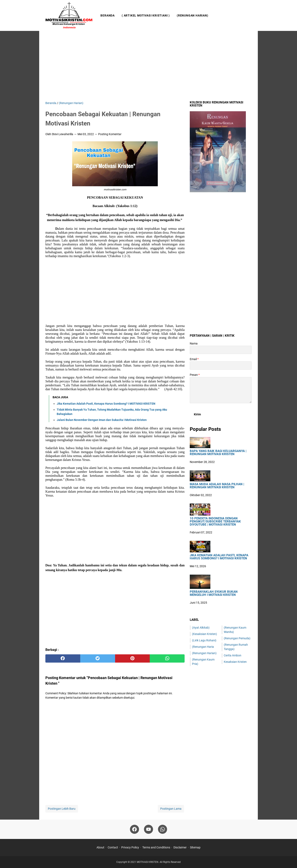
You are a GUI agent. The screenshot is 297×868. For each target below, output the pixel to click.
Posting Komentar (110, 134)
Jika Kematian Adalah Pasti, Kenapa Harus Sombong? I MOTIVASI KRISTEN (106, 404)
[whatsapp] (167, 658)
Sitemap (195, 847)
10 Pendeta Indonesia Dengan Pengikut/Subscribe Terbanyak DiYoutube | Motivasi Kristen (215, 522)
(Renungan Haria (203, 647)
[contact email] (221, 365)
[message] (221, 390)
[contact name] (221, 350)
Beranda (108, 15)
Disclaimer (180, 847)
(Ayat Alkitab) (201, 628)
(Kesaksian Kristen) (204, 634)
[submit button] (197, 414)
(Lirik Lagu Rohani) (204, 640)
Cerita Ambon (233, 655)
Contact (113, 847)
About (100, 847)
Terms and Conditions (156, 847)
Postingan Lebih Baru (62, 809)
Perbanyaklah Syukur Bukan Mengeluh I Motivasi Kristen (214, 593)
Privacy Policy (130, 847)
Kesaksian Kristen (235, 662)
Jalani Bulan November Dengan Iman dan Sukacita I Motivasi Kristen (102, 420)
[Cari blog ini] (249, 15)
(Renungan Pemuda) (237, 638)
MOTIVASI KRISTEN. (148, 862)
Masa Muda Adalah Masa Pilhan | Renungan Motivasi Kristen (217, 486)
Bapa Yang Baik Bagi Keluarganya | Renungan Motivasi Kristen (218, 453)
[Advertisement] (148, 66)
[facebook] (63, 658)
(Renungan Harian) (193, 15)
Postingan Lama (171, 809)
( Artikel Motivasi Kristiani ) (146, 15)
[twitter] (98, 658)
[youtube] (148, 829)
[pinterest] (133, 658)
